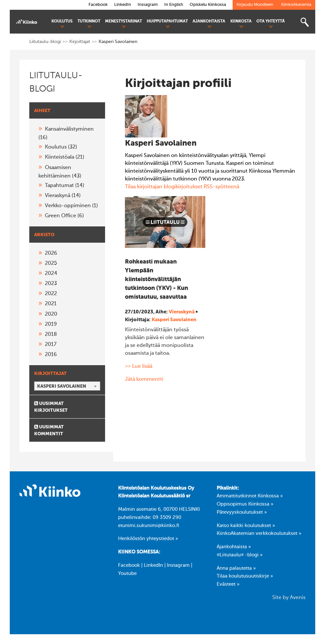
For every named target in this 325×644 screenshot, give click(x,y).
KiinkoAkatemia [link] (296, 5)
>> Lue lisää (139, 366)
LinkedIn (153, 565)
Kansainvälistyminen (66, 134)
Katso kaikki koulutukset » (246, 526)
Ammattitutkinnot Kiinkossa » (250, 496)
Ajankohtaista (209, 24)
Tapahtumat (65, 186)
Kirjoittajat (80, 42)
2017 (51, 345)
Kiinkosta (241, 24)
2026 (51, 253)
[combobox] (67, 386)
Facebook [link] (98, 5)
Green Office (64, 216)
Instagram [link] (148, 5)
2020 (51, 314)
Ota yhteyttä (271, 24)
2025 (51, 264)
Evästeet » (228, 584)
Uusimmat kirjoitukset (51, 407)
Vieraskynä (63, 196)
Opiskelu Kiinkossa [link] (208, 5)
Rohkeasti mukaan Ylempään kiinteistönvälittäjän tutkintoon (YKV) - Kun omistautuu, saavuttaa (156, 279)
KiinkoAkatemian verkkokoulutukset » (259, 534)
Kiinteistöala (65, 157)
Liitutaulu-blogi (45, 42)
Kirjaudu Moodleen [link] (255, 5)
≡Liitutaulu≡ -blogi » (240, 555)
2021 (51, 304)
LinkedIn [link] (123, 5)
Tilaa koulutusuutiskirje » (245, 576)
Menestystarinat (123, 24)
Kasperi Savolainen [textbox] (62, 386)
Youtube (127, 574)
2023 (51, 284)
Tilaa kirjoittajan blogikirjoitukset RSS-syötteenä (182, 187)
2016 (51, 355)
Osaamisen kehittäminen (60, 172)
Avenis (298, 598)
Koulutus (62, 24)
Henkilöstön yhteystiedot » (148, 539)
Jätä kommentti (144, 379)
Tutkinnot (89, 24)
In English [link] (174, 5)
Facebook (129, 565)
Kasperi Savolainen (174, 320)
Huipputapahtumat (167, 24)
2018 (51, 335)
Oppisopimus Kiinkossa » (245, 504)
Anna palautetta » (236, 568)
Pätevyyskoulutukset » (242, 512)
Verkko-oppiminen (71, 206)
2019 (51, 324)
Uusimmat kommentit (49, 430)
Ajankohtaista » (234, 547)
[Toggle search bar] (305, 22)
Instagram (178, 565)
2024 (51, 274)
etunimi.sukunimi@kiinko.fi (149, 526)
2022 (51, 294)
